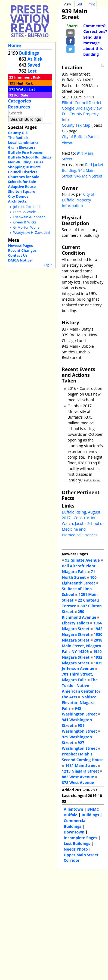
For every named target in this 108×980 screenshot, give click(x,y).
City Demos (18, 196)
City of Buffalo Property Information (78, 200)
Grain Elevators (22, 147)
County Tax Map (76, 125)
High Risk (25, 83)
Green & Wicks (25, 222)
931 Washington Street (79, 728)
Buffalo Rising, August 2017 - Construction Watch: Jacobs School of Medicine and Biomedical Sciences (83, 523)
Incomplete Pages (80, 838)
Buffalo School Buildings (30, 157)
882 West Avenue (78, 777)
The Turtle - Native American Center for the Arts (81, 688)
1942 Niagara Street (82, 631)
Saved (34, 65)
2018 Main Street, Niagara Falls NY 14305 (82, 646)
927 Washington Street (79, 745)
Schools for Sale (22, 182)
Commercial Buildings (75, 823)
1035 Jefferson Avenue (82, 666)
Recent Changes (22, 250)
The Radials (18, 138)
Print (91, 4)
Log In (48, 265)
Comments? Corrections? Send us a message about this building (95, 40)
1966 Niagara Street (82, 626)
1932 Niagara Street (82, 660)
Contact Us (18, 255)
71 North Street (78, 574)
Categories (20, 101)
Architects (17, 201)
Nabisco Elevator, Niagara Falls (79, 703)
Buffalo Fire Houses (26, 152)
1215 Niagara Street (80, 771)
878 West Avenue (78, 783)
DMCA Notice (20, 260)
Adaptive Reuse (22, 186)
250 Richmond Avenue (79, 614)
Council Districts (23, 172)
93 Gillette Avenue (82, 560)
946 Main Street (89, 176)
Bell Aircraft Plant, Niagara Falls (79, 569)
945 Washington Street (79, 711)
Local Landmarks (23, 142)
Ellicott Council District (81, 103)
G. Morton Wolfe (26, 227)
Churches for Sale (24, 177)
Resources (19, 107)
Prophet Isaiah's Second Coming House (83, 757)
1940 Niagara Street (82, 654)
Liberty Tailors (75, 623)
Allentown (73, 809)
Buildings (29, 53)
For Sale (21, 95)
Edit (79, 4)
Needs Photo (76, 849)
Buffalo (71, 815)
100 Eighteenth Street (79, 580)
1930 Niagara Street (82, 637)
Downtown (74, 832)
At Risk (35, 59)
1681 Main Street (81, 765)
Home (15, 45)
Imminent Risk (27, 77)
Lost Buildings (77, 843)
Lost (32, 71)
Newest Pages (21, 245)
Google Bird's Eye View (82, 108)
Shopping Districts (24, 167)
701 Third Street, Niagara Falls (77, 677)
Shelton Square (22, 191)
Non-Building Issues (26, 162)
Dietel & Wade (24, 212)
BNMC (93, 809)
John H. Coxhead (26, 207)
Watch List (26, 89)
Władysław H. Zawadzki (31, 233)
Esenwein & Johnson (29, 217)
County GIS (18, 133)
